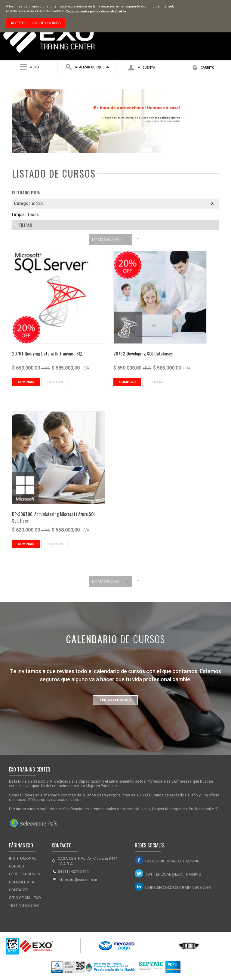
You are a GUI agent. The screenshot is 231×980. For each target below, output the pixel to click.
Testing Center (24, 905)
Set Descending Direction (138, 240)
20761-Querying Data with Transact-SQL (48, 353)
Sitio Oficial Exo (25, 898)
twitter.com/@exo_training (173, 874)
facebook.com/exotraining (172, 861)
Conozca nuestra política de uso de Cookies (96, 11)
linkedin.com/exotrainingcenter (178, 887)
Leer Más (55, 382)
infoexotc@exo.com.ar (77, 880)
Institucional (23, 858)
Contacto (19, 890)
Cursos (17, 866)
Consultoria (22, 882)
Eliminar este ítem (212, 203)
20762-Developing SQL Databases (143, 353)
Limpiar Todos (25, 214)
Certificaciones (25, 874)
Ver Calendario (115, 700)
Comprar (26, 382)
